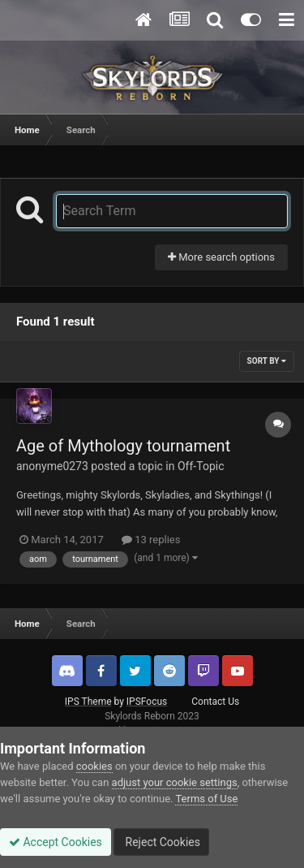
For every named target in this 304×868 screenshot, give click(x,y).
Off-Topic (201, 466)
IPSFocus (147, 702)
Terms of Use (206, 799)
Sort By (267, 361)
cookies (94, 766)
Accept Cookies (56, 842)
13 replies (151, 540)
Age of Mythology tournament (123, 446)
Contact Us (215, 702)
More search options (221, 257)
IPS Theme (88, 702)
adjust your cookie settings (175, 782)
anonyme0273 (52, 466)
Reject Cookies (161, 842)
